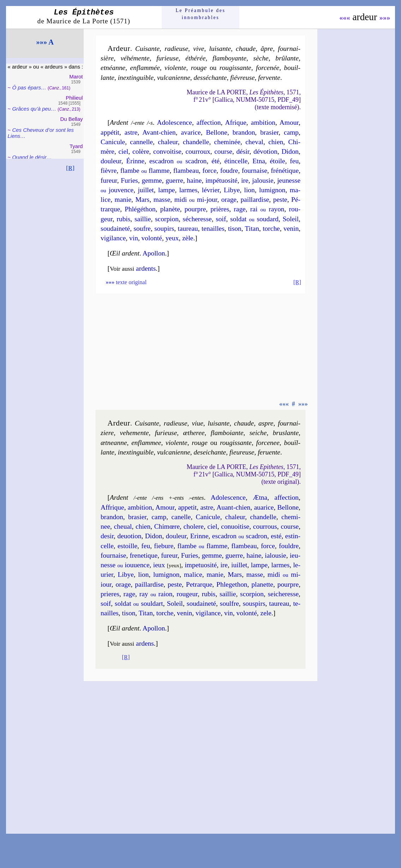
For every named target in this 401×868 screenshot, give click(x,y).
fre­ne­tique (143, 555)
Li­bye (232, 190)
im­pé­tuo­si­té (222, 180)
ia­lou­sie (275, 555)
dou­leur (111, 161)
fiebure (164, 546)
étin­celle (236, 161)
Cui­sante (147, 49)
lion (250, 190)
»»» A (45, 42)
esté (276, 536)
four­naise (255, 171)
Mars (142, 200)
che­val (254, 142)
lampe (167, 190)
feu (294, 161)
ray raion (156, 594)
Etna (259, 161)
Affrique (112, 507)
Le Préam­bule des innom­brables (201, 14)
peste (280, 200)
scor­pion (167, 219)
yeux (172, 238)
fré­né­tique (285, 171)
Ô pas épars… (29, 87)
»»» (385, 18)
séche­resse (197, 219)
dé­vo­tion (265, 151)
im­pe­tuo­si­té (201, 565)
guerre (174, 180)
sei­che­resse (283, 594)
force (209, 171)
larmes (188, 190)
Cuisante (147, 423)
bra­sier (269, 132)
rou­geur (187, 594)
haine (194, 180)
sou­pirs (164, 228)
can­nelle (141, 142)
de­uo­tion (129, 536)
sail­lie (143, 219)
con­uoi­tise (235, 526)
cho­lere (194, 526)
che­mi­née (227, 142)
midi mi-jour (196, 200)
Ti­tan (252, 228)
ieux (159, 565)
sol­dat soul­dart (139, 603)
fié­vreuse (242, 78)
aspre (266, 423)
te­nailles (213, 228)
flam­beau (186, 171)
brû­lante (287, 58)
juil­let (146, 190)
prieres (110, 594)
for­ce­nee (268, 443)
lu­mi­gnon (272, 190)
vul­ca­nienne (174, 78)
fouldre (289, 546)
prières (220, 209)
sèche (261, 58)
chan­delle (196, 142)
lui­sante (220, 49)
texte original (126, 282)
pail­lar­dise (255, 200)
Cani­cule (113, 142)
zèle (188, 238)
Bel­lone (216, 132)
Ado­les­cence (175, 122)
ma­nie (123, 200)
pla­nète (170, 209)
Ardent (119, 122)
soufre (142, 228)
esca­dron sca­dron (178, 161)
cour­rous (265, 526)
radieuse (176, 49)
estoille (127, 546)
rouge (199, 68)
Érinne (135, 161)
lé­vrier (211, 190)
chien (276, 142)
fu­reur (109, 180)
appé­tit (110, 132)
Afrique (235, 122)
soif (221, 219)
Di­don (290, 151)
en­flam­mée (145, 68)
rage (240, 209)
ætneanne (114, 443)
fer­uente (269, 452)
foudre (229, 171)
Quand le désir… (32, 157)
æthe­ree (194, 433)
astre (131, 132)
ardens (145, 643)
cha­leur (168, 142)
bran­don (244, 132)
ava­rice (191, 132)
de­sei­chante (210, 452)
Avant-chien (159, 132)
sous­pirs (254, 603)
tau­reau (188, 228)
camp (291, 132)
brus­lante (286, 433)
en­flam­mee (146, 443)
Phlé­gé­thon (140, 209)
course (223, 151)
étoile (277, 161)
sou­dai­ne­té (115, 228)
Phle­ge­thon (232, 584)
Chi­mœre (167, 526)
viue (197, 423)
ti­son (235, 228)
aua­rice (264, 507)
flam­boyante (229, 58)
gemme (152, 180)
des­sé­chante (210, 78)
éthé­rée (195, 58)
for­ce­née (268, 68)
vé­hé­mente (135, 58)
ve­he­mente (134, 433)
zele (266, 613)
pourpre (195, 209)
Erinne (199, 536)
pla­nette (262, 584)
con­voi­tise (167, 151)
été (216, 161)
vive (199, 49)
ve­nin (291, 228)
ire (245, 180)
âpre (267, 49)
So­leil (291, 219)
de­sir (107, 536)
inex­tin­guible (136, 78)
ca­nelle (181, 517)
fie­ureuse (242, 452)
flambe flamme (145, 171)
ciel (123, 151)
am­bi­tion (263, 122)
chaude (246, 49)
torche (271, 228)
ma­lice (193, 574)
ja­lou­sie (263, 180)
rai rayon (267, 209)
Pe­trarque (199, 584)
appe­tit (187, 507)
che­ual (123, 526)
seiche (258, 433)
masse (162, 200)
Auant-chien (233, 507)
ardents (146, 268)
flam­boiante (227, 433)
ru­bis (123, 219)
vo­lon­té (152, 238)
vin (134, 238)
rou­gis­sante (235, 68)
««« (345, 18)
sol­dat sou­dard (254, 219)
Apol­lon (154, 253)
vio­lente (175, 68)
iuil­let (239, 565)
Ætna (260, 497)
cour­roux (198, 151)
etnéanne (113, 68)
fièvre (109, 171)
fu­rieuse (167, 58)
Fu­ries (129, 180)
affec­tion (209, 122)
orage (229, 200)
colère (141, 151)
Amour (289, 122)
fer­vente (269, 78)
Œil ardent (125, 253)
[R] (70, 168)
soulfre (229, 603)
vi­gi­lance (113, 238)
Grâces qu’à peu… (34, 109)
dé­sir (243, 151)
